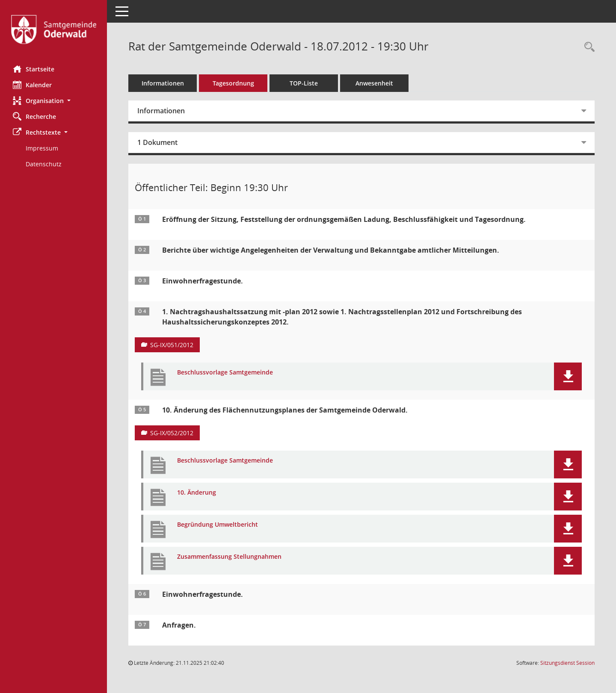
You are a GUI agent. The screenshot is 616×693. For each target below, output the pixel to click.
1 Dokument (157, 142)
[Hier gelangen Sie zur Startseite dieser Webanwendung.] (53, 29)
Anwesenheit (374, 83)
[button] (53, 101)
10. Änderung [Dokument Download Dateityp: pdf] (197, 493)
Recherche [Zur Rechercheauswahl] (34, 116)
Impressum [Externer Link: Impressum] (42, 148)
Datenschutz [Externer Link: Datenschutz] (44, 164)
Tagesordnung (233, 83)
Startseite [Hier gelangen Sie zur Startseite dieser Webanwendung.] (34, 69)
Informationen (163, 83)
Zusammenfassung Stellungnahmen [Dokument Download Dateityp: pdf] (229, 557)
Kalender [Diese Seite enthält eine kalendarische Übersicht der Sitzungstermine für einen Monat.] (32, 85)
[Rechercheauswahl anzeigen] (587, 47)
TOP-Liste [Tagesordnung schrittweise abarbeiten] (304, 83)
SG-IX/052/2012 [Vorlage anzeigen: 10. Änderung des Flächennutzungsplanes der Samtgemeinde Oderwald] (172, 433)
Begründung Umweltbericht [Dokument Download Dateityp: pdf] (218, 525)
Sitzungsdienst (567, 663)
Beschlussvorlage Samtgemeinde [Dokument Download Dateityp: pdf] (225, 373)
